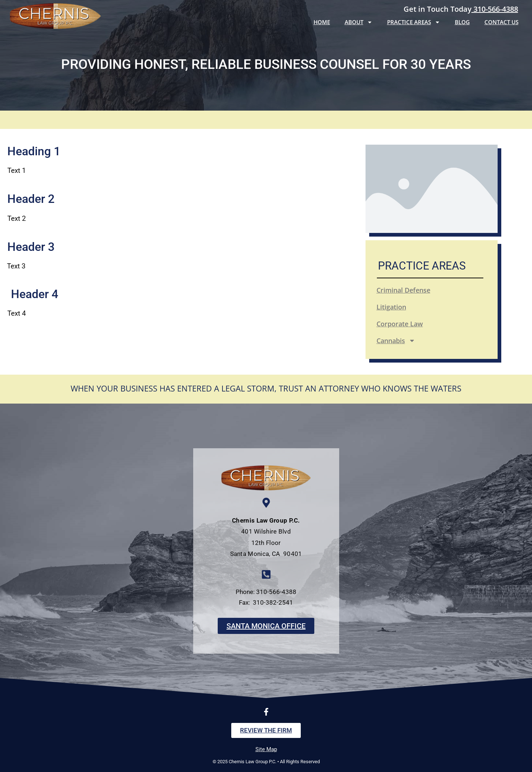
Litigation (391, 307)
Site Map (266, 749)
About (359, 22)
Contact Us (501, 22)
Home (322, 22)
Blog (462, 22)
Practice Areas (414, 22)
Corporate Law (400, 324)
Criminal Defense (403, 290)
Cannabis (396, 341)
